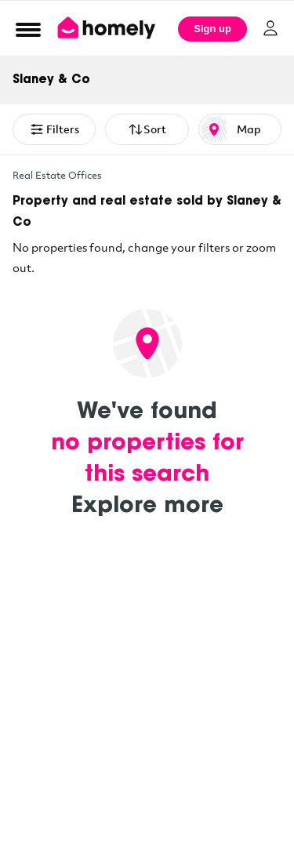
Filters (54, 129)
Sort (147, 129)
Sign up (212, 29)
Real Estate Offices (57, 175)
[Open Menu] (28, 29)
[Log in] (270, 28)
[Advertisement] (147, 713)
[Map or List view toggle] (240, 129)
